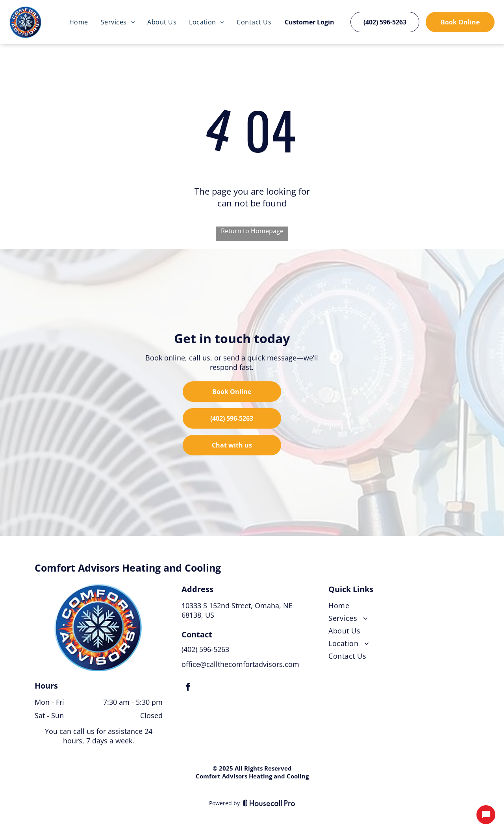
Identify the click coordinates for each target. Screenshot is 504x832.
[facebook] (188, 688)
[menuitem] (79, 22)
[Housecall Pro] (269, 803)
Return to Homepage (252, 231)
